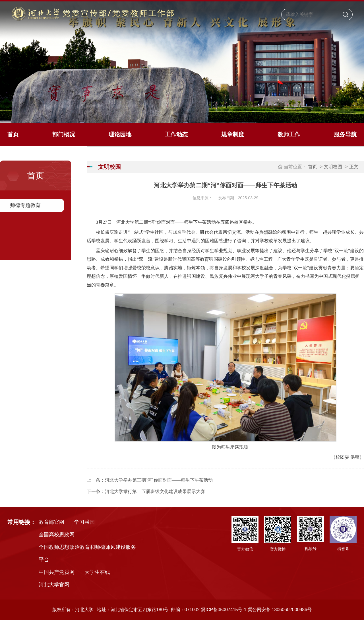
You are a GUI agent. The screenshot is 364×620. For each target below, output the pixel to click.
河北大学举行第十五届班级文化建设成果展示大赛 (155, 491)
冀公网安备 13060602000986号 (280, 610)
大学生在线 (97, 572)
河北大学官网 (54, 585)
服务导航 (345, 134)
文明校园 (333, 167)
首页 (13, 134)
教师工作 (289, 134)
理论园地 (120, 134)
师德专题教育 (25, 205)
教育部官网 (51, 522)
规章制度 (233, 134)
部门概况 (64, 134)
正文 (354, 167)
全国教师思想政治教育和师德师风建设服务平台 (87, 553)
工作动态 (176, 134)
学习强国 (84, 522)
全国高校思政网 (57, 535)
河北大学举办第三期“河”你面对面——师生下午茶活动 (159, 480)
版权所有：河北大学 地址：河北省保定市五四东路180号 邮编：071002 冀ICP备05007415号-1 (149, 610)
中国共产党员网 (57, 572)
